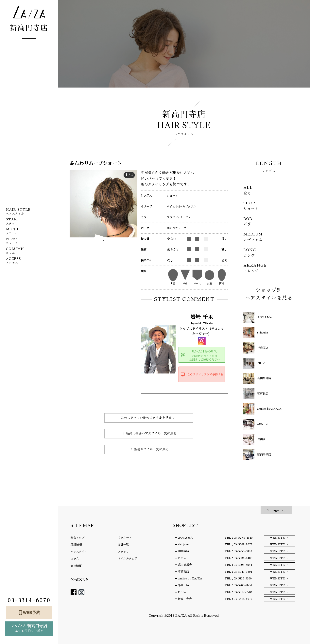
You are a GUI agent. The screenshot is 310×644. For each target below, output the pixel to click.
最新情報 (76, 545)
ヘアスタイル (79, 552)
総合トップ (77, 538)
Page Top (279, 510)
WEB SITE (277, 538)
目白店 (182, 558)
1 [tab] (103, 240)
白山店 (182, 592)
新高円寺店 (185, 599)
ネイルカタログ (128, 559)
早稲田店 (183, 585)
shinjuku (183, 544)
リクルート (125, 538)
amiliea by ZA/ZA (190, 578)
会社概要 (76, 566)
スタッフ (123, 552)
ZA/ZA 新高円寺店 (29, 629)
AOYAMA (185, 538)
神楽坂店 (183, 551)
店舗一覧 (123, 545)
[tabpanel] (103, 204)
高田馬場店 (185, 565)
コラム (75, 559)
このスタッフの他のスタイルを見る (146, 418)
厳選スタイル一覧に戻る (151, 449)
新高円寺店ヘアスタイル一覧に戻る (151, 433)
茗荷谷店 (183, 572)
